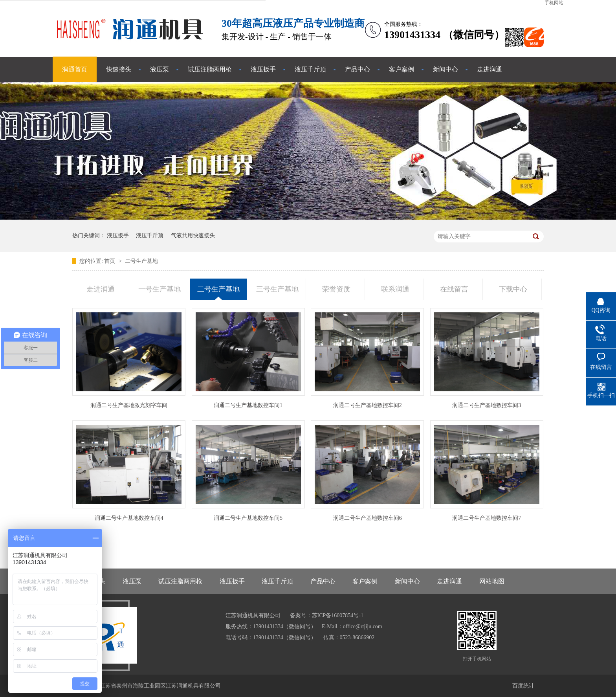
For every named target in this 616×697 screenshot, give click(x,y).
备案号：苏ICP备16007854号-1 (327, 615)
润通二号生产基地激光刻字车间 (129, 405)
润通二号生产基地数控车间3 (487, 405)
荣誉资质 (336, 289)
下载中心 (513, 289)
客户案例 (401, 69)
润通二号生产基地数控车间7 (487, 518)
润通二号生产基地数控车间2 (368, 405)
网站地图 (492, 581)
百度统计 (523, 686)
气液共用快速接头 (193, 236)
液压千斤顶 (310, 69)
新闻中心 (445, 69)
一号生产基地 (159, 289)
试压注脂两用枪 (210, 69)
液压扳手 (263, 69)
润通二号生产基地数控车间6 (368, 518)
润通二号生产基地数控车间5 (248, 518)
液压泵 (159, 69)
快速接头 (119, 69)
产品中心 (357, 69)
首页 (110, 261)
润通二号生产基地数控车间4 (129, 518)
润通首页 (75, 69)
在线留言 (454, 289)
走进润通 (489, 69)
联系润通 (395, 289)
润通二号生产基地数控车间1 (248, 405)
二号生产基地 (141, 261)
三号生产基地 (277, 289)
